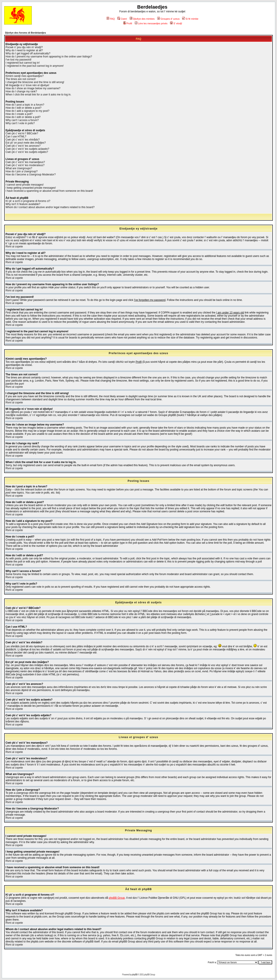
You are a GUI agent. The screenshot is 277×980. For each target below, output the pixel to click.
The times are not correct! (21, 79)
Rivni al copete (14, 247)
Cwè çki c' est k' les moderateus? (25, 165)
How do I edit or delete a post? (23, 108)
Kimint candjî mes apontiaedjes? (25, 76)
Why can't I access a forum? (22, 120)
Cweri (122, 19)
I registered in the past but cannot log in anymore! (35, 66)
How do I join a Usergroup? (22, 171)
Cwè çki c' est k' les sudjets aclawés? (27, 149)
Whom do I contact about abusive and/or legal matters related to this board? (50, 207)
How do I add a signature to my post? (27, 111)
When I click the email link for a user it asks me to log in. (38, 95)
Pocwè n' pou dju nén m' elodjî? (24, 47)
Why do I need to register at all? (24, 50)
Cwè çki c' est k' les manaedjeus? (25, 162)
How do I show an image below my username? (33, 88)
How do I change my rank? (21, 91)
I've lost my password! (19, 60)
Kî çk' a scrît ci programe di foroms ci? (28, 201)
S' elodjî (176, 23)
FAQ (111, 19)
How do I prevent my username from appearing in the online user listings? (49, 57)
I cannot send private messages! (25, 185)
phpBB (135, 975)
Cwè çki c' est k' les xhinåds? (23, 140)
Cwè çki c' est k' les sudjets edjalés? (27, 152)
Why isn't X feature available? (23, 204)
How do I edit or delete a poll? (23, 117)
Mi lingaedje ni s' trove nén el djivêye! (27, 85)
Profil (128, 23)
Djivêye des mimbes (142, 19)
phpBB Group (117, 898)
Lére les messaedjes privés (151, 23)
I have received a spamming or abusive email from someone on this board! (49, 191)
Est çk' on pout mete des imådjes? (26, 143)
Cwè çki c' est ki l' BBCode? (22, 133)
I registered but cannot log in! (23, 63)
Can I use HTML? (16, 137)
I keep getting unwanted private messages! (31, 188)
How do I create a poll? (19, 114)
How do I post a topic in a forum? (25, 105)
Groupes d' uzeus (168, 19)
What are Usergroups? (19, 168)
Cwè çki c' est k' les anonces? (23, 146)
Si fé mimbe (190, 19)
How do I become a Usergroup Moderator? (31, 175)
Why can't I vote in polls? (20, 123)
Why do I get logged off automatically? (28, 53)
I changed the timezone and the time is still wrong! (35, 82)
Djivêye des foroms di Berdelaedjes (25, 33)
